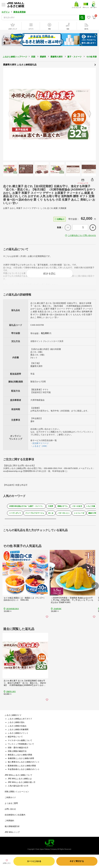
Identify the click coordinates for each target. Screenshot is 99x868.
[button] (95, 586)
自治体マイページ (41, 443)
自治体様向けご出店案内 (15, 815)
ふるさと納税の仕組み (17, 726)
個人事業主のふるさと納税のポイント (24, 762)
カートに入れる (34, 861)
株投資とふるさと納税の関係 (20, 755)
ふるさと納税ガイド (13, 715)
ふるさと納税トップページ (15, 57)
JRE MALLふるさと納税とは (20, 779)
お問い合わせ (10, 809)
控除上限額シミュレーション (17, 792)
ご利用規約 (9, 821)
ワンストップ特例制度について (21, 744)
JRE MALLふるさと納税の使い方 (22, 782)
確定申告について (15, 737)
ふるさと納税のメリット (18, 733)
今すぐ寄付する (77, 861)
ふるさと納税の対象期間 (18, 729)
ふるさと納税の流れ (16, 722)
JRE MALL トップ (12, 832)
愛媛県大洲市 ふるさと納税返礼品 (50, 64)
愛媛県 (43, 57)
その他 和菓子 (93, 57)
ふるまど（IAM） (40, 446)
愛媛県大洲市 (57, 57)
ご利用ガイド (10, 797)
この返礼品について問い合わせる (82, 235)
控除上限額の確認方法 (17, 751)
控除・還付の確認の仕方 (18, 748)
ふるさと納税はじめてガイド (20, 719)
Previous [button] (7, 114)
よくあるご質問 (11, 803)
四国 (33, 57)
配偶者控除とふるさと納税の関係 (22, 766)
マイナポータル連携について (20, 740)
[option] (50, 114)
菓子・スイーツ (74, 57)
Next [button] (92, 114)
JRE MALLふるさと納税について (18, 775)
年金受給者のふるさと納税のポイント (24, 769)
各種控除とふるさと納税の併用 (21, 758)
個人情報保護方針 (12, 826)
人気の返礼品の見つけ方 (18, 786)
